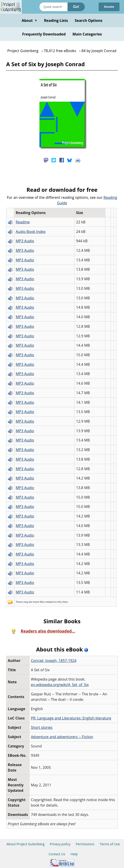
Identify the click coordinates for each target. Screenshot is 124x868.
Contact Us (57, 854)
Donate (109, 7)
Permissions (85, 844)
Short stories (42, 727)
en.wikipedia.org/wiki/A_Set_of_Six (60, 685)
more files (39, 602)
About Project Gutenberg (25, 844)
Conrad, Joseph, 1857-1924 (54, 661)
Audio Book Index (31, 232)
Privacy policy (60, 844)
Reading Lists (56, 20)
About (29, 20)
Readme (23, 222)
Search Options (89, 20)
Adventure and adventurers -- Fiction (62, 737)
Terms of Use (110, 844)
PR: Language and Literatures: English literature (71, 718)
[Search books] (53, 7)
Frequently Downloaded (44, 34)
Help (74, 854)
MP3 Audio (25, 241)
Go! (76, 7)
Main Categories (87, 34)
